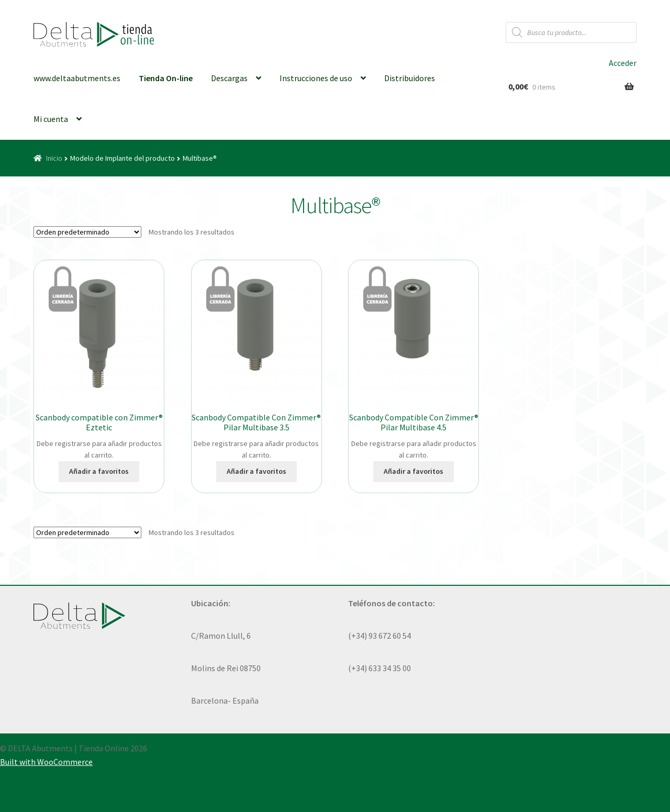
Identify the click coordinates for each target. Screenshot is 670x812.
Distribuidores (410, 78)
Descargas (229, 78)
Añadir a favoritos (99, 471)
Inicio (54, 158)
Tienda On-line (166, 78)
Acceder (623, 63)
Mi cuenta (51, 119)
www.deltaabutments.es (77, 78)
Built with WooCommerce (46, 762)
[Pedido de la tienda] (87, 232)
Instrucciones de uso (316, 78)
